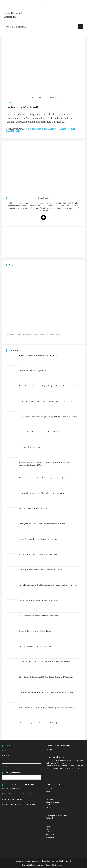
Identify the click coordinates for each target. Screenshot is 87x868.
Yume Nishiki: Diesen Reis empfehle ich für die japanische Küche (42, 493)
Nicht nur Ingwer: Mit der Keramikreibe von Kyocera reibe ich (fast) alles (44, 478)
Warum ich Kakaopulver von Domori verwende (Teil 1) (38, 355)
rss (67, 861)
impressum (36, 861)
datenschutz (46, 861)
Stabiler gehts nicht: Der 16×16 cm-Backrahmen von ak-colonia (41, 570)
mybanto (6, 756)
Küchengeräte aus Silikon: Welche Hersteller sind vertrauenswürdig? (42, 524)
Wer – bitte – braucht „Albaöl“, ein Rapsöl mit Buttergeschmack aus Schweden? (46, 708)
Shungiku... (50, 834)
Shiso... (49, 827)
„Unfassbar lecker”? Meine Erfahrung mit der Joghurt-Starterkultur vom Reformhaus (48, 417)
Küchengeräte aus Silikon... (57, 816)
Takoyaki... (50, 799)
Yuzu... (49, 791)
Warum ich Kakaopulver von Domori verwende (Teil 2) (38, 723)
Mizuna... (50, 837)
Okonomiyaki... (52, 802)
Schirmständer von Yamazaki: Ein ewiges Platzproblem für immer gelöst (44, 432)
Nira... (48, 829)
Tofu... (48, 807)
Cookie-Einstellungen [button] (54, 865)
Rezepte (11, 102)
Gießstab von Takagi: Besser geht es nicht (33, 371)
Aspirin (27, 129)
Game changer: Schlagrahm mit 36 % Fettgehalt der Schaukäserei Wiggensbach (46, 677)
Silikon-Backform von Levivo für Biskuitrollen (35, 631)
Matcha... (50, 788)
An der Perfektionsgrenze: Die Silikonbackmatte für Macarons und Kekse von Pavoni (48, 585)
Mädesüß (53, 129)
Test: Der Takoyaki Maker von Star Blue (33, 508)
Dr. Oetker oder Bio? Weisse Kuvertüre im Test (35, 646)
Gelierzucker (39, 129)
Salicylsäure (13, 131)
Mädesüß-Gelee (67, 129)
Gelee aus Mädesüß (22, 107)
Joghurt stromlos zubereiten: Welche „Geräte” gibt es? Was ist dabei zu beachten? (47, 386)
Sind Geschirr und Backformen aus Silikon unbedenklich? (39, 616)
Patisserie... (50, 818)
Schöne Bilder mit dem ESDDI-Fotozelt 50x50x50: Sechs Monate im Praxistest (46, 692)
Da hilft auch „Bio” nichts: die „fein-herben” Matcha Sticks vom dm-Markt (45, 662)
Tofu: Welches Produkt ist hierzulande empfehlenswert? (38, 539)
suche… (22, 761)
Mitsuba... (50, 832)
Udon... (49, 804)
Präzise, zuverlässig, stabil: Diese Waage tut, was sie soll (38, 554)
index (62, 861)
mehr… (22, 766)
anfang (5, 750)
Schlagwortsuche (12, 773)
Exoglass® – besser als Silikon (30, 447)
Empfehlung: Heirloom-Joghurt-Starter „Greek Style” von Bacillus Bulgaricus (46, 401)
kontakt (27, 861)
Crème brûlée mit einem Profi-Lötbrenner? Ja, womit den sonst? (41, 600)
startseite (19, 861)
